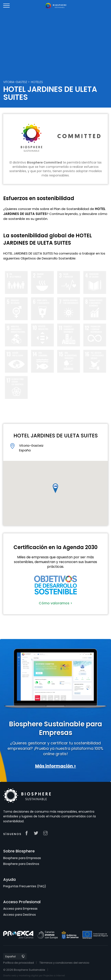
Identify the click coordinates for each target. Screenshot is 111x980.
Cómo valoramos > (55, 603)
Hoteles (37, 82)
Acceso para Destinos (19, 915)
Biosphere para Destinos (21, 864)
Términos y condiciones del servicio (64, 963)
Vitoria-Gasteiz (15, 82)
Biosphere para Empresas (22, 858)
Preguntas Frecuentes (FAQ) (25, 886)
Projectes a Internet (54, 976)
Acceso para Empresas (20, 909)
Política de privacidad (19, 963)
